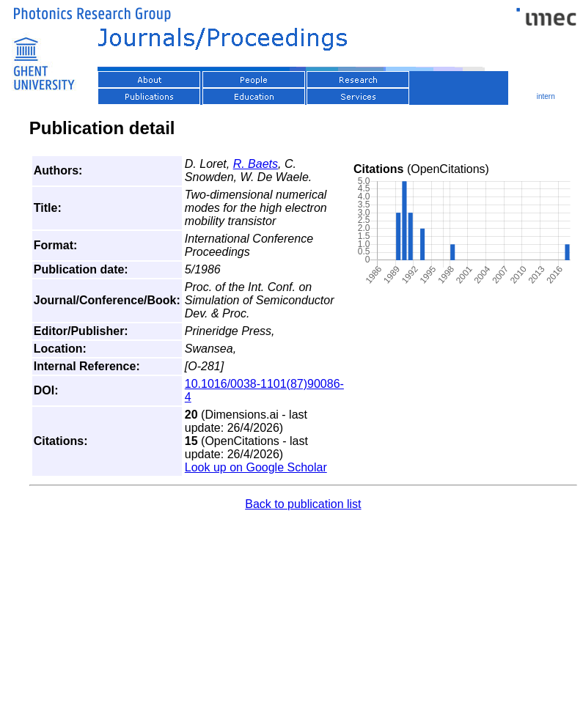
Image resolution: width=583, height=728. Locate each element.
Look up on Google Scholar (256, 467)
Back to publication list (303, 504)
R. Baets (256, 164)
